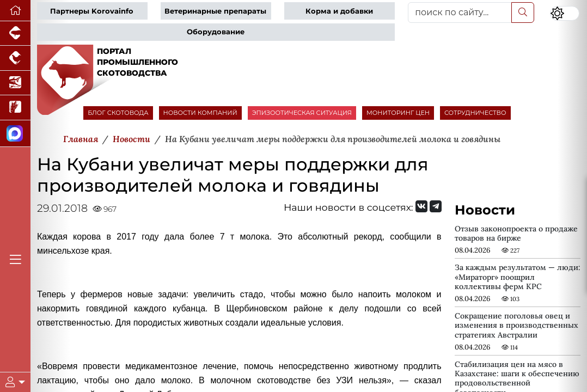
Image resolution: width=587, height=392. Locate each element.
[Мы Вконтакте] (421, 206)
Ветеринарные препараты (215, 11)
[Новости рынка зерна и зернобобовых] (15, 108)
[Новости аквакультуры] (15, 83)
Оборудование (216, 32)
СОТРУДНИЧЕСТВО (475, 113)
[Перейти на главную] (15, 11)
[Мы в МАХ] (15, 134)
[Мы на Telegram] (436, 206)
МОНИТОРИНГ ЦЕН (398, 113)
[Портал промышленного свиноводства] (15, 33)
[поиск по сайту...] (460, 13)
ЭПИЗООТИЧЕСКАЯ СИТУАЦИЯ (302, 113)
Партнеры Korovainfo (92, 11)
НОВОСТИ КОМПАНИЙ (200, 113)
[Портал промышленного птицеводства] (15, 58)
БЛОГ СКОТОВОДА (118, 113)
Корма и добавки (339, 11)
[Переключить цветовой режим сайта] (565, 13)
